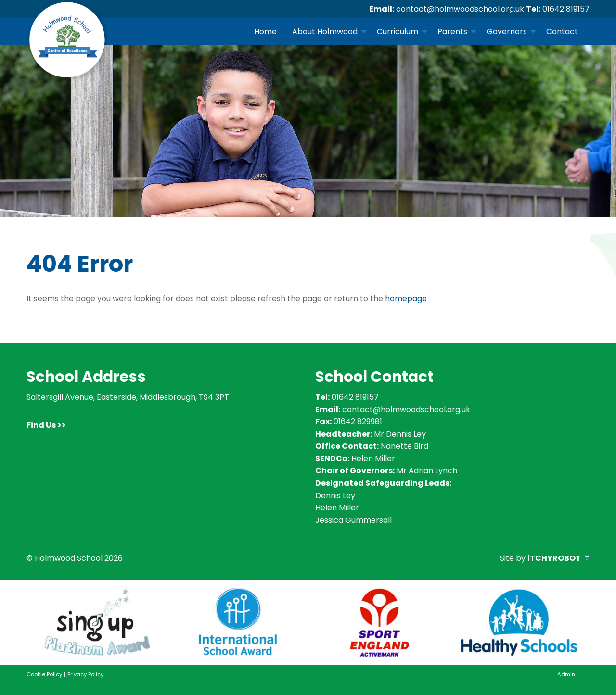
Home (265, 32)
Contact (562, 32)
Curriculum (398, 32)
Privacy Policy (85, 674)
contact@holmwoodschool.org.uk (460, 9)
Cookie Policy (44, 674)
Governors (507, 32)
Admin (566, 674)
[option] (97, 622)
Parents (452, 32)
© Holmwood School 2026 (75, 558)
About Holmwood (325, 32)
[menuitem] (265, 31)
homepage (406, 298)
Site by (545, 558)
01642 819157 (566, 9)
